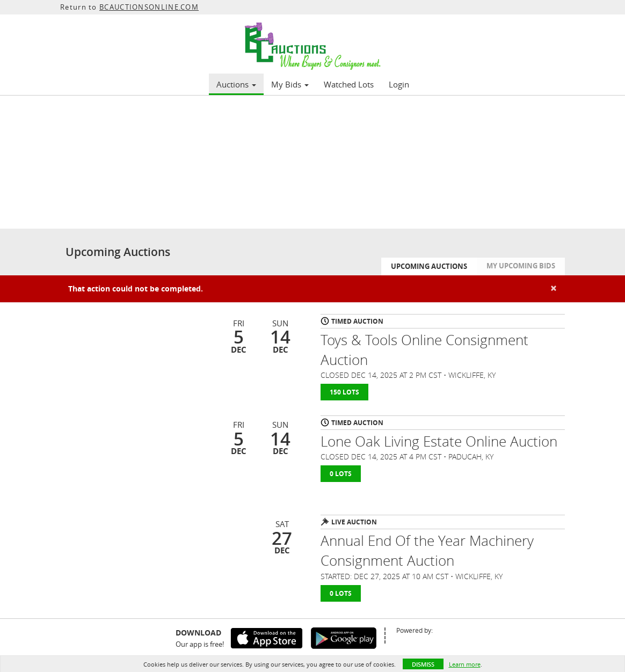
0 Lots (341, 474)
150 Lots (344, 392)
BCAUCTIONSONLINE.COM (149, 7)
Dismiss (423, 664)
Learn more (465, 664)
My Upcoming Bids (521, 266)
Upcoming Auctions (429, 266)
